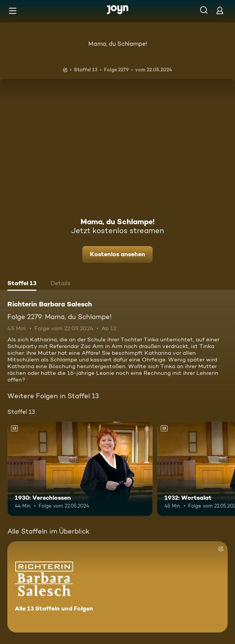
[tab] (22, 284)
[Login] (220, 10)
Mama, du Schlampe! (118, 44)
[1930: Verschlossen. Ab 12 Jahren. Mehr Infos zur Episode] (80, 469)
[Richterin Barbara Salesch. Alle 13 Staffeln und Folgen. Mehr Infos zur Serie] (117, 587)
